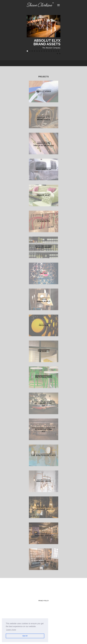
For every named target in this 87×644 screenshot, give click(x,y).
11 (51, 51)
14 (59, 51)
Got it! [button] (25, 636)
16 (60, 54)
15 (57, 54)
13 (56, 51)
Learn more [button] (11, 630)
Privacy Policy (44, 601)
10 (49, 51)
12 (54, 51)
